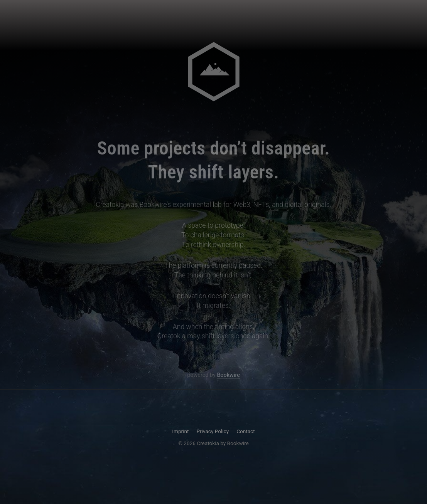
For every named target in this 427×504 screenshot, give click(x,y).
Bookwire (228, 375)
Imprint (180, 431)
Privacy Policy (213, 431)
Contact (246, 431)
